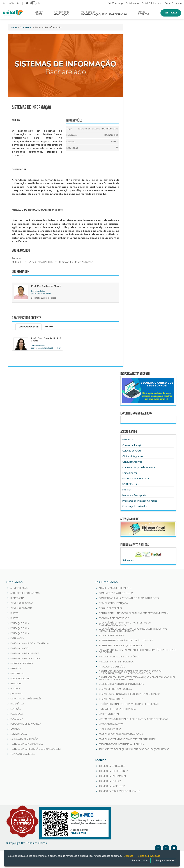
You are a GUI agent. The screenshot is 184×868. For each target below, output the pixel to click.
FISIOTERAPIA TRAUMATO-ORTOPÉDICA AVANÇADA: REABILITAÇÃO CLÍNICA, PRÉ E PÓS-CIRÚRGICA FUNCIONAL (137, 678)
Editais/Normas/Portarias (136, 478)
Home (14, 27)
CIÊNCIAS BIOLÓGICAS (22, 603)
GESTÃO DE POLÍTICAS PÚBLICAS (115, 689)
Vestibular (171, 13)
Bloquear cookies (165, 860)
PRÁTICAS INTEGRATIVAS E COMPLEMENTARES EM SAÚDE (127, 739)
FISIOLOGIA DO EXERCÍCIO (112, 667)
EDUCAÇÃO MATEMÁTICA (112, 636)
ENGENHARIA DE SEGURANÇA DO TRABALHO (122, 646)
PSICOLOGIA (17, 719)
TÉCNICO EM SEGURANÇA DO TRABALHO (120, 791)
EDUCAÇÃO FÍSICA (20, 623)
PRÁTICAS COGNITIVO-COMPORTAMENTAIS (121, 734)
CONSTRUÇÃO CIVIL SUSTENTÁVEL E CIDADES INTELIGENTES (129, 598)
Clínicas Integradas (133, 456)
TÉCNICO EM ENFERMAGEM (112, 776)
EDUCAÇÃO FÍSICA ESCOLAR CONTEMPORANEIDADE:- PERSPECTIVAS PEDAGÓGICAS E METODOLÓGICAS (133, 630)
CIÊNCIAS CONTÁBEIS (21, 608)
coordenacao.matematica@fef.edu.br (46, 348)
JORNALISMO (17, 694)
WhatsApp (115, 3)
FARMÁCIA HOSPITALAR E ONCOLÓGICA (119, 657)
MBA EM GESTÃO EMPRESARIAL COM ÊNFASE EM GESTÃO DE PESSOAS (133, 719)
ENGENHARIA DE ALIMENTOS (25, 653)
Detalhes (129, 856)
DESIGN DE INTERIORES (110, 608)
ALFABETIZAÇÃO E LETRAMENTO (115, 588)
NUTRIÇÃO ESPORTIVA (110, 729)
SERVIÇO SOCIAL (19, 734)
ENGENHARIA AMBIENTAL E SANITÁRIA (30, 643)
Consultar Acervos (132, 462)
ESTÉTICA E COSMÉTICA (22, 664)
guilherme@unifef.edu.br (41, 293)
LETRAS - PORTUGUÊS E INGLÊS (26, 699)
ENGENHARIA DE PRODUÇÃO (25, 658)
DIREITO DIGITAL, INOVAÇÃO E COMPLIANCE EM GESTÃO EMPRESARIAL (134, 613)
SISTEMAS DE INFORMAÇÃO (24, 739)
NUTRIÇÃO (16, 709)
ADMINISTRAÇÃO (19, 588)
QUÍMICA (15, 729)
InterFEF (127, 490)
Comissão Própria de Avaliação (139, 467)
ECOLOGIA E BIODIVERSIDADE (114, 618)
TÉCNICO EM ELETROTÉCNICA (114, 771)
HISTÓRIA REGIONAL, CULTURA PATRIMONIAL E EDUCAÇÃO (129, 704)
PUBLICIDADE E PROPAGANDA (26, 724)
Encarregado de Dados (135, 506)
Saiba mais (128, 560)
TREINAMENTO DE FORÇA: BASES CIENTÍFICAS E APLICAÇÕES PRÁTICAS (134, 749)
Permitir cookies (140, 860)
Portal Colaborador (152, 3)
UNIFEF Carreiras (131, 484)
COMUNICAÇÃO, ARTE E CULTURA (116, 593)
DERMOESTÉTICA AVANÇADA (113, 603)
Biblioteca (128, 439)
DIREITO (14, 613)
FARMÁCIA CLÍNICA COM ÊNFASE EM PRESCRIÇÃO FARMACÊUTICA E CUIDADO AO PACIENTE (138, 651)
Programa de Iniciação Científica (140, 501)
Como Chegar (130, 473)
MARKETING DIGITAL (109, 714)
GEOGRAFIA (16, 684)
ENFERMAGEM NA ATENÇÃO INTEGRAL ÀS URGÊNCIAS (126, 641)
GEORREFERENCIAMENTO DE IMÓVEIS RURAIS (121, 684)
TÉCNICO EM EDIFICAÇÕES (112, 766)
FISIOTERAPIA (17, 674)
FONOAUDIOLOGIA (20, 679)
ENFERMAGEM (17, 638)
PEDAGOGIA (17, 714)
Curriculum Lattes (38, 291)
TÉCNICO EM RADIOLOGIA (112, 786)
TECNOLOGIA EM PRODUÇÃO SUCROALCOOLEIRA (36, 749)
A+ (18, 3)
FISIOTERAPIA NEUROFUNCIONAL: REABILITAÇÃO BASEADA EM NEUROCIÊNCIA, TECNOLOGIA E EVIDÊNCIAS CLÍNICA (130, 672)
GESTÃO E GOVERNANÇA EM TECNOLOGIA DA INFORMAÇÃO (129, 694)
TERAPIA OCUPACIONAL (23, 754)
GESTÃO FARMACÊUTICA (111, 699)
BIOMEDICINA (17, 598)
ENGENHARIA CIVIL (20, 648)
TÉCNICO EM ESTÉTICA (110, 781)
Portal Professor (174, 3)
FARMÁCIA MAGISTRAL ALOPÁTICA (116, 662)
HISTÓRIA (15, 689)
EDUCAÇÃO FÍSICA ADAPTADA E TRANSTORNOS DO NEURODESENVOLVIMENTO (125, 624)
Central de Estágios (133, 445)
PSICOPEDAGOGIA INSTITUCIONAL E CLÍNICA (121, 744)
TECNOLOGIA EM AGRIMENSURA (27, 744)
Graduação (26, 27)
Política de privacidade (149, 856)
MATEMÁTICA (17, 704)
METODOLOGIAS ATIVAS (111, 724)
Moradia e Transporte (134, 495)
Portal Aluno (132, 3)
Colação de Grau (132, 451)
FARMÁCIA (16, 669)
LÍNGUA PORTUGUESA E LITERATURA (117, 709)
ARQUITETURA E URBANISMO (25, 593)
